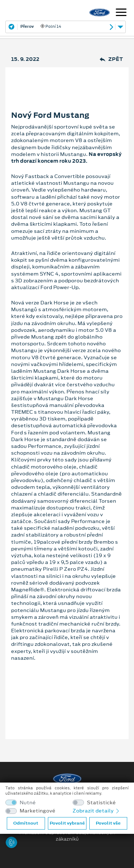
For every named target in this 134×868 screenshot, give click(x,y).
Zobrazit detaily (96, 811)
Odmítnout (26, 823)
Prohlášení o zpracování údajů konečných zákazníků (67, 836)
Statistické (101, 803)
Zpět (111, 59)
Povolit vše (108, 823)
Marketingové (38, 811)
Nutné (28, 803)
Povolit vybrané (67, 823)
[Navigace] (121, 13)
